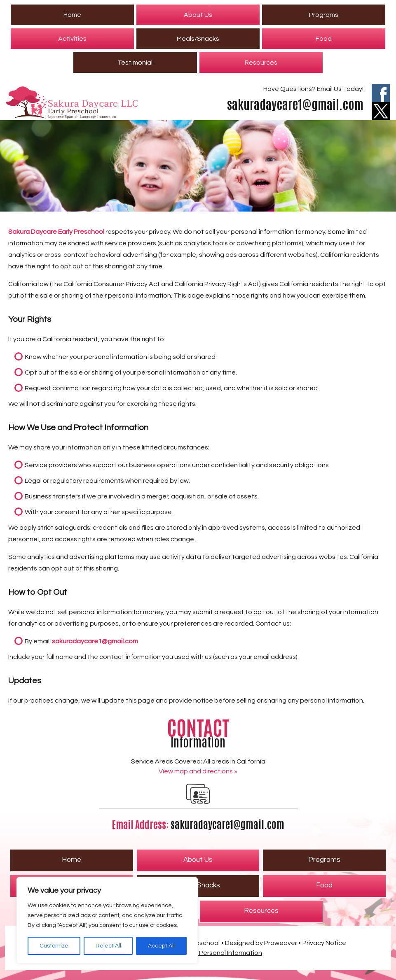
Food (324, 39)
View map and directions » (198, 771)
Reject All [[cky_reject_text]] (108, 946)
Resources (261, 63)
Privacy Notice (324, 943)
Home (72, 15)
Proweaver (281, 943)
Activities (72, 39)
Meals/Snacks (198, 39)
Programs (324, 15)
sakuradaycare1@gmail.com (295, 104)
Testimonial (135, 63)
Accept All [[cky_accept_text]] (161, 946)
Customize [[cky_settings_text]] (54, 946)
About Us (198, 15)
